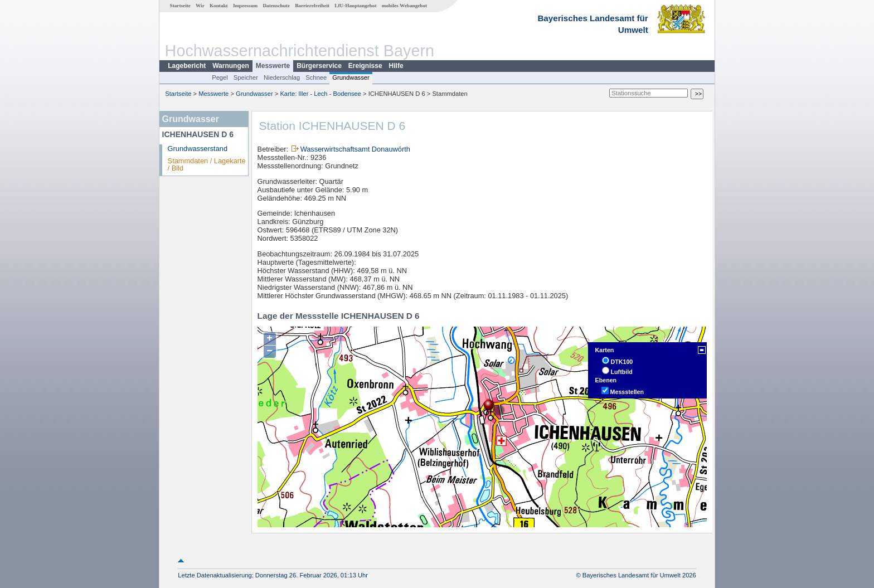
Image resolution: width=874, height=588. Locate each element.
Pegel (220, 77)
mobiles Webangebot (404, 6)
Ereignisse (365, 66)
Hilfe (396, 66)
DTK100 (622, 362)
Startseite (180, 6)
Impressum (245, 6)
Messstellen (627, 392)
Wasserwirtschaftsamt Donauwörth (355, 149)
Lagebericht (187, 66)
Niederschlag (282, 77)
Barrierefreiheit (312, 6)
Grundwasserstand (198, 149)
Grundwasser (351, 77)
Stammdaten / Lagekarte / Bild (207, 164)
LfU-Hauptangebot (355, 6)
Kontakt (219, 6)
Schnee (316, 77)
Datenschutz (276, 6)
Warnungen (231, 66)
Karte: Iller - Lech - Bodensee (321, 94)
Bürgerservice (319, 66)
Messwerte (273, 66)
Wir (200, 6)
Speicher (246, 77)
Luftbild (622, 372)
